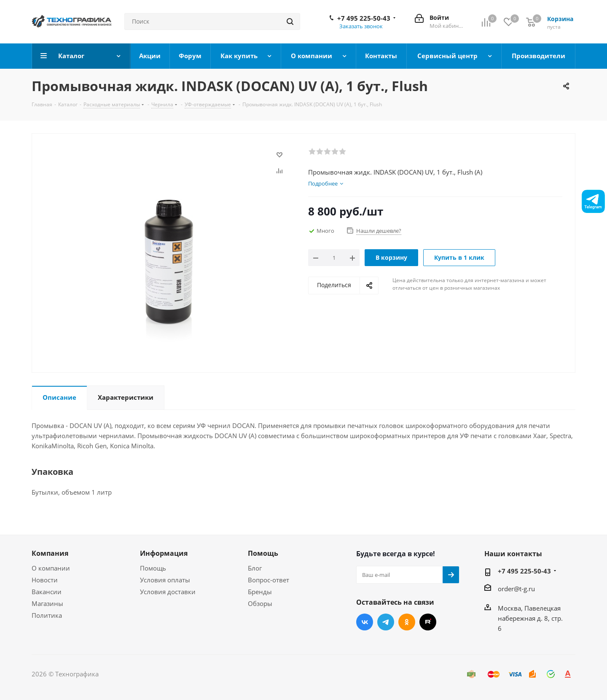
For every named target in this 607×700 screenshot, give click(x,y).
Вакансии (47, 592)
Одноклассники (407, 622)
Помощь (153, 568)
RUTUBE (428, 622)
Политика (47, 615)
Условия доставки (168, 592)
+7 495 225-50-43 (364, 18)
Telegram (386, 622)
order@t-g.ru (516, 589)
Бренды (260, 592)
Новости (45, 580)
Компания (50, 553)
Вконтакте (365, 622)
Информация (164, 553)
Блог (255, 568)
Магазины (47, 603)
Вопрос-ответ (269, 580)
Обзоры (260, 603)
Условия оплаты (165, 580)
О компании (51, 568)
